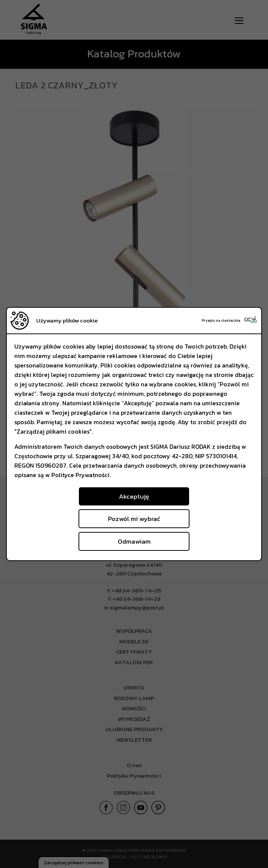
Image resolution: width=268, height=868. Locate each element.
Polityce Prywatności (80, 475)
